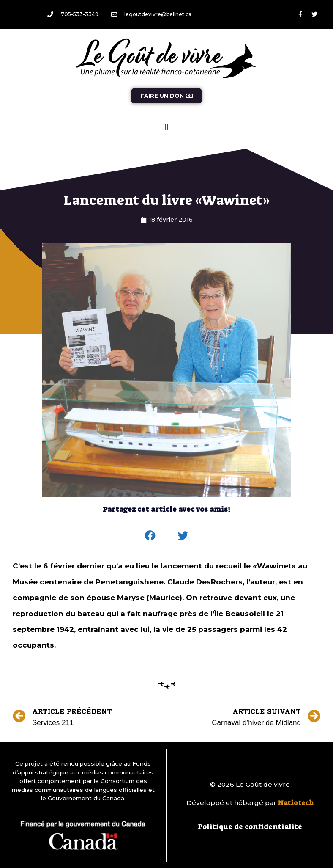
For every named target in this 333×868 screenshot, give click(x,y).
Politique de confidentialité (250, 827)
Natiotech (296, 803)
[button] (166, 127)
